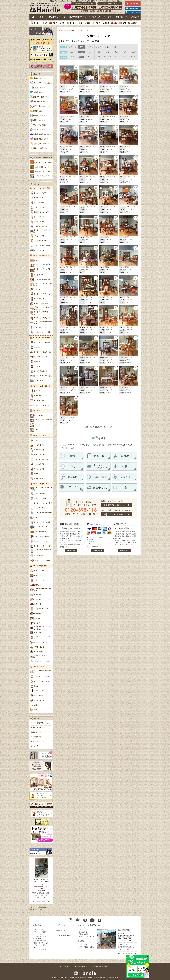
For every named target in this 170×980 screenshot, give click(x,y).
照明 (89, 23)
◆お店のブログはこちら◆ (41, 902)
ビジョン (82, 930)
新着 (42, 17)
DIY (36, 947)
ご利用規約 (66, 966)
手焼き (42, 162)
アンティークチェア (41, 23)
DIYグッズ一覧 (37, 667)
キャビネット (42, 936)
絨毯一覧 (35, 411)
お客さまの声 (61, 930)
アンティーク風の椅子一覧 (41, 386)
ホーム (33, 17)
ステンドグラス (39, 938)
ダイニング (69, 89)
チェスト (40, 934)
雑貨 (116, 23)
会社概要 (108, 17)
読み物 (96, 17)
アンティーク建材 (40, 949)
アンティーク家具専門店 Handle (90, 925)
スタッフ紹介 (84, 945)
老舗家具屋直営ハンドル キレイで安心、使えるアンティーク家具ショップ (46, 8)
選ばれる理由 (84, 934)
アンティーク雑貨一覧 (40, 484)
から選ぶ (37, 78)
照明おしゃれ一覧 (38, 435)
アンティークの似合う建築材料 (43, 158)
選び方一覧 (37, 74)
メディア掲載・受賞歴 (87, 947)
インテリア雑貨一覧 (39, 566)
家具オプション (38, 719)
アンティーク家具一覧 (40, 256)
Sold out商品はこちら (36, 909)
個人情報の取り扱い (101, 966)
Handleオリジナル (43, 176)
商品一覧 (36, 184)
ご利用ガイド (122, 17)
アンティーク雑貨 (76, 23)
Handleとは (83, 932)
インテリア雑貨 (39, 945)
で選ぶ (39, 97)
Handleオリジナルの (42, 172)
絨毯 (124, 23)
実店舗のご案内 (124, 930)
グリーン (68, 92)
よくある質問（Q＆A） (64, 936)
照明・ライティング (41, 943)
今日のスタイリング (82, 31)
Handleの (41, 167)
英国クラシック (70, 86)
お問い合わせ (135, 17)
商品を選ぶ (37, 925)
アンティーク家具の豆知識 (38, 907)
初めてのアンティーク (87, 936)
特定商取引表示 (82, 966)
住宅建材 (134, 23)
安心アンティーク (57, 17)
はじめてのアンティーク (80, 17)
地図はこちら (41, 897)
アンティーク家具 (59, 23)
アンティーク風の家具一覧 (41, 338)
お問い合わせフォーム (129, 954)
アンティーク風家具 (102, 23)
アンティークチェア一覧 (41, 188)
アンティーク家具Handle (67, 31)
